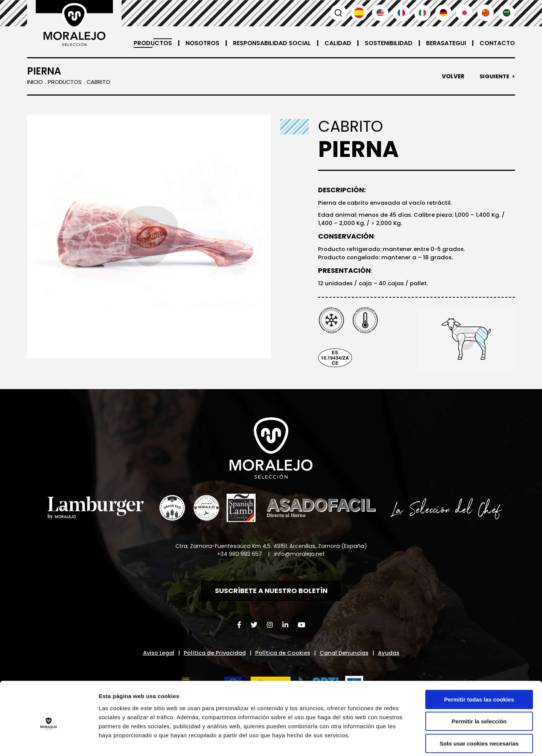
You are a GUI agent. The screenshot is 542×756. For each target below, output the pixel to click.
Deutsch (443, 13)
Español (359, 13)
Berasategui (446, 43)
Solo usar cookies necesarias (479, 708)
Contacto (497, 43)
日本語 (464, 13)
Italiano (422, 13)
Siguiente (494, 76)
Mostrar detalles (404, 741)
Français (401, 13)
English (380, 13)
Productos (153, 43)
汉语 (486, 13)
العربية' (507, 13)
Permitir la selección (479, 686)
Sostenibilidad (389, 43)
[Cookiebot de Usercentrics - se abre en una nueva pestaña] (49, 741)
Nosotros (202, 43)
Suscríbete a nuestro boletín (271, 592)
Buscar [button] (338, 13)
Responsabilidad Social (272, 43)
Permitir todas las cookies (479, 664)
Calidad (338, 43)
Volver (452, 76)
